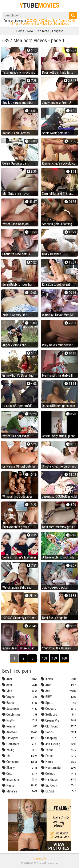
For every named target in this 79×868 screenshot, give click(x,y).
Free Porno (27, 24)
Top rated (43, 31)
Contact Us (39, 858)
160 (64, 658)
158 (44, 658)
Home (20, 31)
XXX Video (45, 21)
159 (54, 658)
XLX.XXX (32, 21)
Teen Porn (59, 21)
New (30, 31)
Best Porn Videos (59, 24)
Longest (57, 31)
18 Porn (15, 24)
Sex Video (41, 24)
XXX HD (70, 21)
